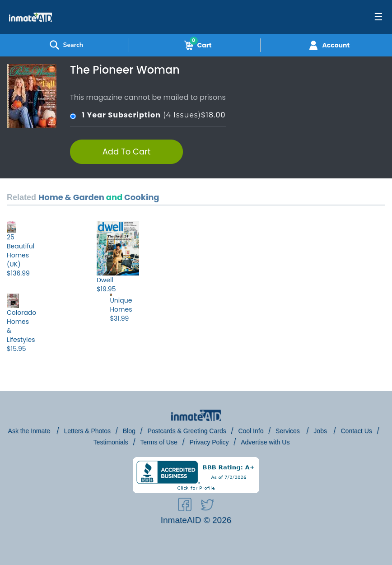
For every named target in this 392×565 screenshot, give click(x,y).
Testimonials (111, 442)
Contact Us (357, 431)
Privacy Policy (209, 442)
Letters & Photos (88, 431)
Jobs (321, 431)
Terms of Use (159, 442)
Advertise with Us (265, 442)
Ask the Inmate (30, 431)
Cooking (142, 197)
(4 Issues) (148, 115)
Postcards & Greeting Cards (187, 431)
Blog (129, 431)
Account (328, 45)
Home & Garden (71, 197)
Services (289, 431)
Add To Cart (127, 152)
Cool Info (251, 431)
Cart (196, 45)
